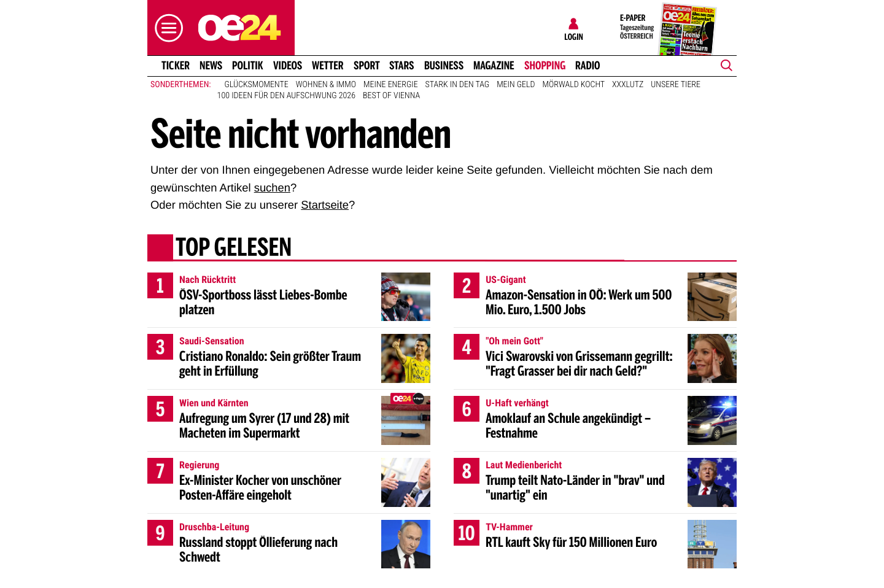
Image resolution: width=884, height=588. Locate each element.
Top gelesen (234, 249)
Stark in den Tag (458, 85)
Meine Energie (391, 85)
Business (444, 66)
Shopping (545, 66)
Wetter (328, 66)
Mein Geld (516, 85)
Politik (248, 66)
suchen (272, 188)
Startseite (325, 205)
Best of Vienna (391, 96)
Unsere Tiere (676, 85)
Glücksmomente (257, 85)
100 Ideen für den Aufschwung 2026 (286, 96)
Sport (367, 66)
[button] (166, 28)
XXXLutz (628, 85)
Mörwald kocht (574, 85)
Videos (288, 66)
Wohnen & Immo (326, 85)
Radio (588, 66)
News (211, 66)
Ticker (176, 66)
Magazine (494, 66)
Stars (402, 66)
